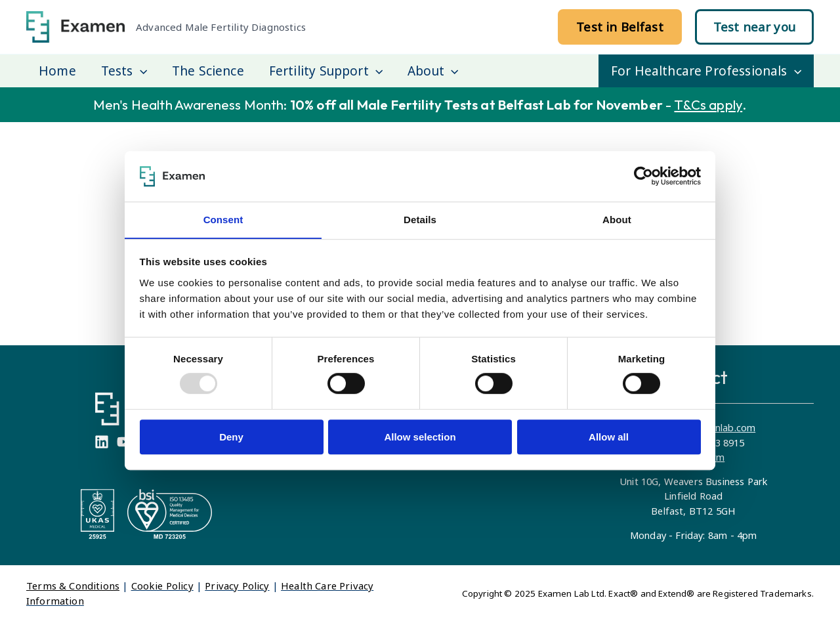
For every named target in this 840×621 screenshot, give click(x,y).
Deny (231, 437)
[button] (620, 27)
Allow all (609, 437)
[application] (140, 71)
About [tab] (617, 220)
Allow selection (420, 437)
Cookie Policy (162, 586)
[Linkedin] (102, 442)
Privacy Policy (237, 586)
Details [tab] (420, 220)
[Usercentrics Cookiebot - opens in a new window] (643, 176)
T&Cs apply (708, 104)
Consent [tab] (223, 220)
